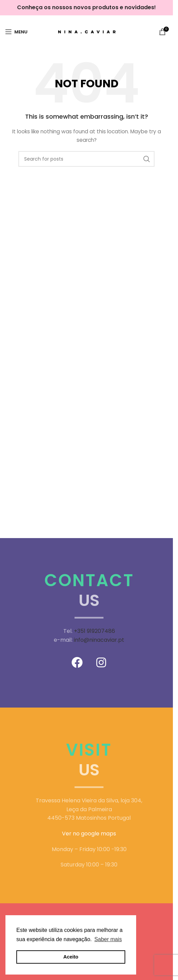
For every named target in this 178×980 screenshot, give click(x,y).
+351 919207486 (94, 631)
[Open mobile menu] (16, 32)
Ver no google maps (89, 834)
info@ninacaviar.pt (99, 640)
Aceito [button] (71, 957)
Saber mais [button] (108, 939)
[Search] (86, 159)
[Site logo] (87, 31)
